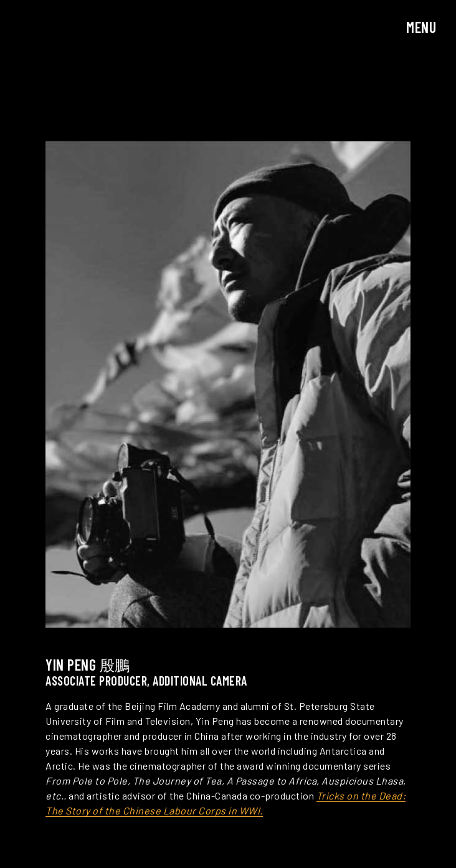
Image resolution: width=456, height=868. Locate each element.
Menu (421, 27)
